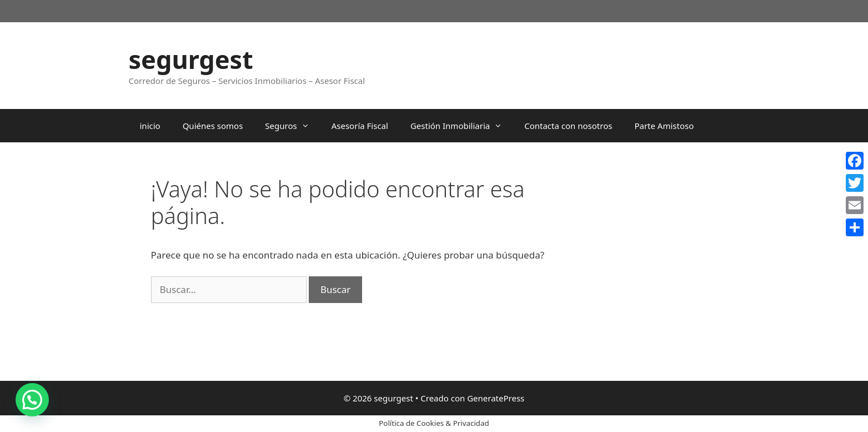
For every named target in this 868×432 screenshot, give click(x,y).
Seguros (292, 126)
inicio (150, 126)
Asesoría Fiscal (360, 126)
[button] (32, 400)
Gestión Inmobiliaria (462, 126)
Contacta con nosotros (568, 126)
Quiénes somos (213, 126)
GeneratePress (496, 398)
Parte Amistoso (664, 126)
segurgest (191, 59)
